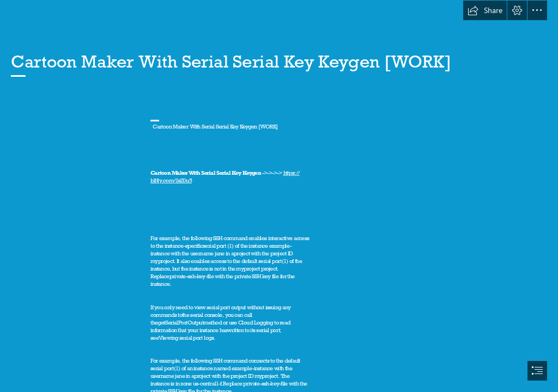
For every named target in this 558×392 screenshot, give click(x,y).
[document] (279, 196)
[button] (485, 10)
